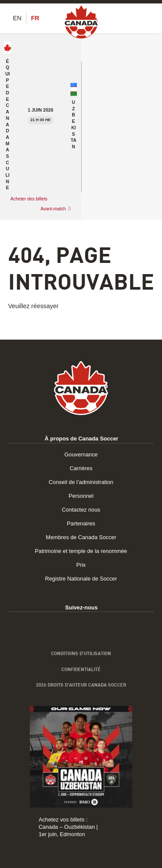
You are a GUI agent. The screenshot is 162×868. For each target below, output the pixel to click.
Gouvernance (81, 454)
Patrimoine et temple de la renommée (81, 551)
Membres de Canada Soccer (81, 537)
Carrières (81, 468)
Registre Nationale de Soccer (81, 579)
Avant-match (53, 209)
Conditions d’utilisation (81, 653)
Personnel (81, 496)
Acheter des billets (30, 199)
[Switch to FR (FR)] (35, 18)
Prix (81, 565)
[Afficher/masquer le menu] (149, 18)
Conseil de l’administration (81, 482)
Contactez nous (81, 510)
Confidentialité (81, 669)
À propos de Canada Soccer (81, 439)
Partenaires (81, 523)
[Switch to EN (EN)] (17, 18)
